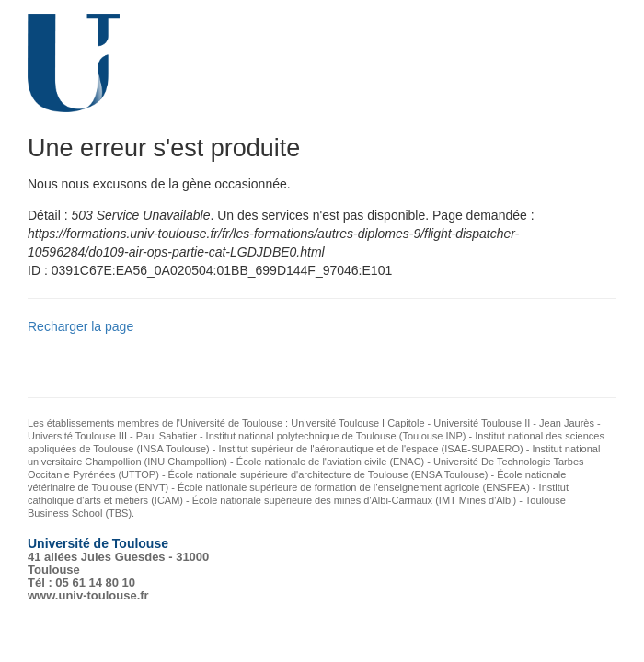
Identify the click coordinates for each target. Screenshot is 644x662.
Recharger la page (80, 326)
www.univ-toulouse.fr (88, 595)
